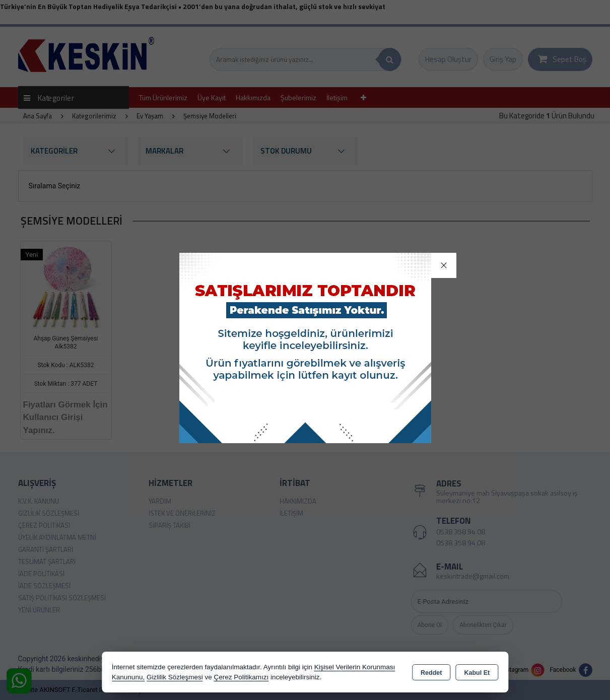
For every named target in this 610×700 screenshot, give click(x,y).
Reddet (431, 673)
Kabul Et (477, 673)
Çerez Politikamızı (241, 677)
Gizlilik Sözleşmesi (175, 677)
